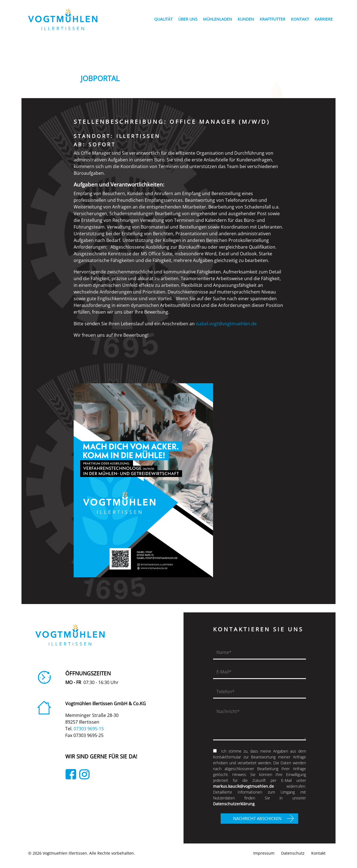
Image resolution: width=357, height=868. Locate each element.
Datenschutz (293, 853)
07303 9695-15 (89, 729)
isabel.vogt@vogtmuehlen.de (227, 324)
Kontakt (318, 853)
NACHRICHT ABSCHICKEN (257, 818)
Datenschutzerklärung (234, 804)
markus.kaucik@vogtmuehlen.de (243, 786)
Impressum (264, 853)
